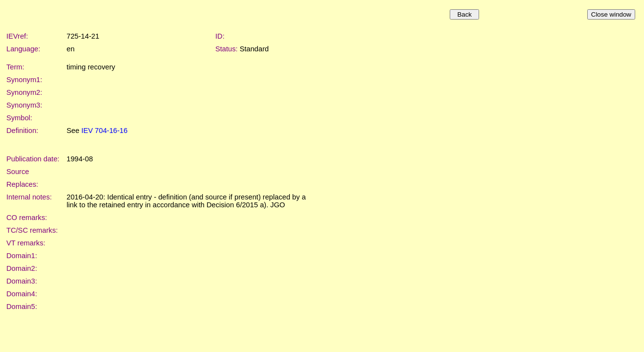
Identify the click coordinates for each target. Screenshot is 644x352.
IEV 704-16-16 (104, 131)
